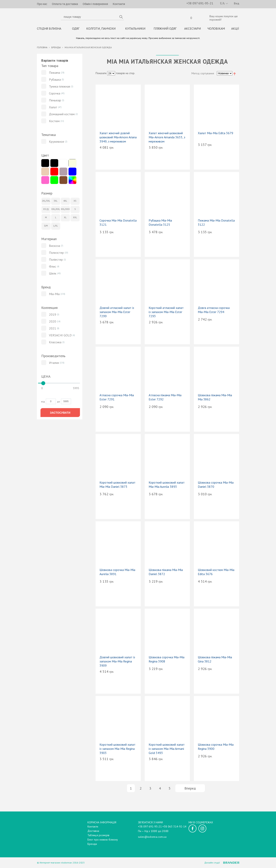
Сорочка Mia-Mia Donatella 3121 (118, 223)
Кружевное (57, 142)
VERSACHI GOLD (60, 336)
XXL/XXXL (65, 210)
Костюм (54, 122)
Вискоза (54, 247)
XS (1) (46, 210)
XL (65, 218)
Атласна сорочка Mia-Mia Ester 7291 (117, 398)
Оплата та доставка (65, 4)
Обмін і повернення (95, 4)
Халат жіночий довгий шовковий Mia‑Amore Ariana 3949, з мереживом (118, 138)
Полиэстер (56, 254)
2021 (53, 329)
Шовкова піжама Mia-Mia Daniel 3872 (166, 573)
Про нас (42, 4)
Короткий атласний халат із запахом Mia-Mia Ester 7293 (166, 313)
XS (75, 202)
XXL (75, 218)
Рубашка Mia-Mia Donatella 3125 (160, 223)
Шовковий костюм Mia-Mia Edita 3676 (216, 573)
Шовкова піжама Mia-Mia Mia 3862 (215, 398)
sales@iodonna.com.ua (152, 837)
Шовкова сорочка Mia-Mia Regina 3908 (167, 660)
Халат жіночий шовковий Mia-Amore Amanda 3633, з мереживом (167, 138)
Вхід (237, 3)
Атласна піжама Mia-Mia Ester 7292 (165, 398)
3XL (56, 202)
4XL (65, 202)
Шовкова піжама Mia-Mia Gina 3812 (215, 660)
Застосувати (60, 413)
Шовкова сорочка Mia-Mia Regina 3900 (216, 748)
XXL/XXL (56, 210)
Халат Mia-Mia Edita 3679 (215, 134)
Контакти (119, 4)
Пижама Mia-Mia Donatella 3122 (216, 223)
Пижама (54, 74)
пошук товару (121, 17)
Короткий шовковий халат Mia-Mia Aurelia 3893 (167, 485)
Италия (54, 364)
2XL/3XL (46, 202)
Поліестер (56, 260)
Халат (53, 108)
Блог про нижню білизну (103, 840)
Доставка (93, 831)
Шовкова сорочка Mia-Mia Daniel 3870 (216, 485)
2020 (53, 322)
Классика (55, 343)
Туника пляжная (60, 87)
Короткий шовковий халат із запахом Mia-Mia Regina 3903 (117, 750)
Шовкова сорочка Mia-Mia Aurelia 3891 (117, 573)
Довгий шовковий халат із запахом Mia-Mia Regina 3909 (117, 662)
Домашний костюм (62, 115)
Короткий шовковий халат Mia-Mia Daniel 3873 (117, 485)
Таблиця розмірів (99, 835)
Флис (53, 267)
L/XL (56, 227)
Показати (101, 74)
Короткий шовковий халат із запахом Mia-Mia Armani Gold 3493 (167, 750)
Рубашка (55, 80)
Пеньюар (55, 101)
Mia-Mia (54, 295)
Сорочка (55, 94)
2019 (53, 315)
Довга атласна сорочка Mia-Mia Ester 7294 (214, 311)
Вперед (190, 789)
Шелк (53, 274)
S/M (46, 227)
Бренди (92, 844)
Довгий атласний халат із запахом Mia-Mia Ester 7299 (117, 313)
